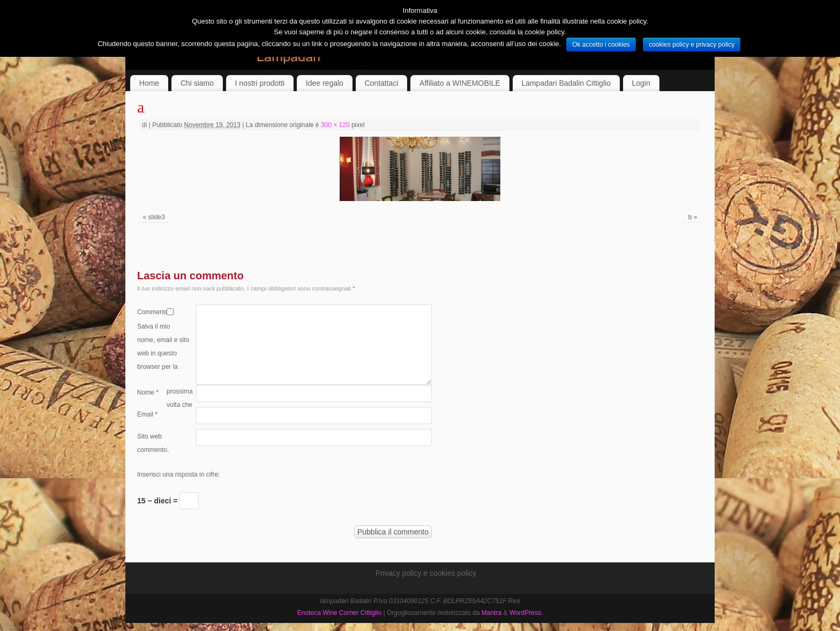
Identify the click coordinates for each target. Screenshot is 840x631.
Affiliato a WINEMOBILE (460, 83)
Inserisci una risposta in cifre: (179, 474)
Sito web (149, 436)
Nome (148, 392)
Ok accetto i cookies (601, 44)
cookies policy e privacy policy (692, 44)
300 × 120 (335, 125)
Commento (152, 312)
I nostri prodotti (260, 83)
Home (149, 83)
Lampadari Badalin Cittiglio (566, 83)
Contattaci (381, 83)
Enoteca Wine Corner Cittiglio (339, 613)
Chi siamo (197, 83)
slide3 (157, 217)
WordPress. (526, 613)
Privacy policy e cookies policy (426, 573)
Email (147, 414)
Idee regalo (325, 83)
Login (641, 83)
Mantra (492, 613)
